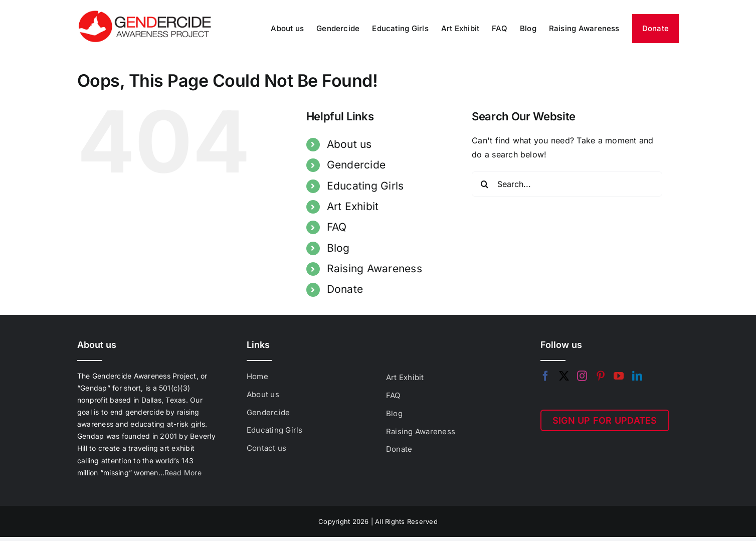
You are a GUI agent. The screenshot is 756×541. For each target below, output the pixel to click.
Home (257, 376)
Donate (345, 289)
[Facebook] (545, 376)
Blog (338, 248)
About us (349, 144)
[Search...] (567, 184)
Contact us (266, 448)
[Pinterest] (601, 376)
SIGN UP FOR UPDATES (605, 420)
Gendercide (356, 165)
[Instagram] (582, 376)
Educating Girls (365, 186)
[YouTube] (619, 376)
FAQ (337, 227)
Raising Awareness (374, 268)
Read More (183, 473)
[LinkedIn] (637, 376)
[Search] (484, 184)
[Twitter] (564, 376)
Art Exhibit (353, 206)
